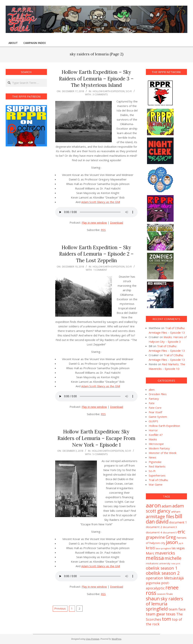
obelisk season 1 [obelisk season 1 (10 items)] (162, 568)
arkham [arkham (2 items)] (176, 512)
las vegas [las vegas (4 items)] (178, 548)
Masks (153, 439)
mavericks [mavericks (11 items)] (165, 553)
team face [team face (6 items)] (177, 609)
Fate (152, 403)
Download (117, 222)
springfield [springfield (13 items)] (157, 609)
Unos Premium (93, 639)
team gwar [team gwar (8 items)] (156, 614)
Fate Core (155, 408)
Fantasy (154, 399)
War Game (156, 484)
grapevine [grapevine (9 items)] (155, 537)
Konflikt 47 (156, 435)
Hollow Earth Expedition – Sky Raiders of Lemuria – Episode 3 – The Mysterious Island (96, 79)
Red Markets (157, 466)
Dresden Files (158, 394)
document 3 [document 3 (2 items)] (170, 527)
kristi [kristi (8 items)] (150, 548)
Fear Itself (155, 412)
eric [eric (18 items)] (181, 532)
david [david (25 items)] (162, 521)
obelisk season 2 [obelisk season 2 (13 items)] (163, 573)
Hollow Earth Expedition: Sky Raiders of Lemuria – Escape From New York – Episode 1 (96, 438)
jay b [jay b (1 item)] (181, 543)
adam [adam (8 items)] (167, 506)
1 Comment (100, 270)
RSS (103, 230)
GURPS (153, 421)
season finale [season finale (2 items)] (165, 594)
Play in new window (94, 222)
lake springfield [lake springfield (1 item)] (163, 549)
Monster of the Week (163, 453)
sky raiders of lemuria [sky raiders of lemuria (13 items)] (164, 601)
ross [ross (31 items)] (151, 593)
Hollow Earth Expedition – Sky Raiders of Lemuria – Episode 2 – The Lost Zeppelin (96, 254)
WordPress (116, 639)
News (152, 457)
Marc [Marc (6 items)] (150, 553)
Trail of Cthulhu (158, 480)
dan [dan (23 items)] (150, 521)
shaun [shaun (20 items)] (153, 598)
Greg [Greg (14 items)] (171, 537)
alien (152, 390)
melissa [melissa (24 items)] (155, 558)
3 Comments (100, 94)
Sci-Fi (129, 91)
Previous (60, 608)
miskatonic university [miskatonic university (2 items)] (158, 563)
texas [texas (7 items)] (171, 614)
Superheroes (157, 475)
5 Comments (100, 454)
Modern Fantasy (159, 448)
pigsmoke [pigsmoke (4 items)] (153, 583)
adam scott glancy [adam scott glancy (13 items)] (165, 508)
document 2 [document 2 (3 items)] (154, 527)
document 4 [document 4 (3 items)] (154, 532)
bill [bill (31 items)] (179, 516)
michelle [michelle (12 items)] (173, 558)
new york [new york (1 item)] (176, 564)
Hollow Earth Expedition (109, 91)
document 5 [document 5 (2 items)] (170, 532)
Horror (153, 430)
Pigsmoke (155, 462)
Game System (158, 417)
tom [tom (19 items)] (167, 619)
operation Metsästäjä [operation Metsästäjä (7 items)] (165, 578)
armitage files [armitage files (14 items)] (160, 516)
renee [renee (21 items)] (172, 587)
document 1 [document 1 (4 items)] (178, 522)
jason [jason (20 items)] (172, 542)
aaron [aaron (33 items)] (153, 505)
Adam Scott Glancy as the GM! (101, 202)
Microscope (156, 444)
